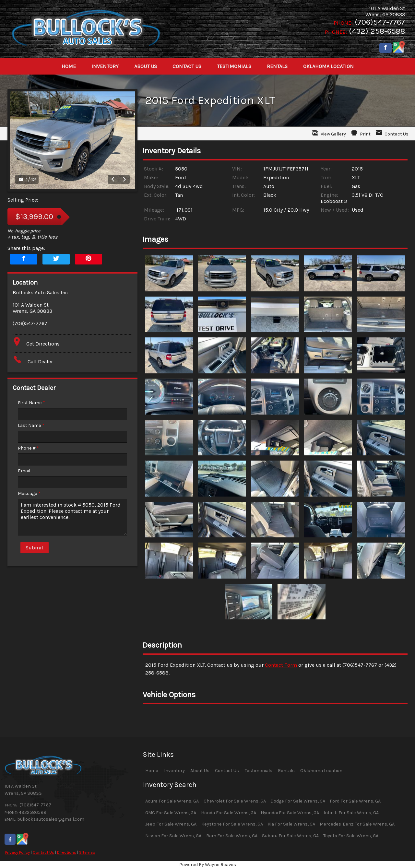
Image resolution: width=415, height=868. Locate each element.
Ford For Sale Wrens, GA (355, 801)
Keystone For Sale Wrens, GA (232, 824)
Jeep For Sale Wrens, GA (171, 824)
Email (24, 471)
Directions (67, 852)
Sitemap (87, 852)
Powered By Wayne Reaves (208, 865)
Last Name (31, 425)
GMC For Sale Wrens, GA (171, 813)
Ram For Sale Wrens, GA (232, 836)
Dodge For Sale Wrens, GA (298, 801)
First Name (31, 403)
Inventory (174, 771)
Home (152, 771)
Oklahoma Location (321, 771)
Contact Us (43, 852)
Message (29, 493)
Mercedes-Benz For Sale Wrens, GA (357, 824)
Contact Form (281, 665)
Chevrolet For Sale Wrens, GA (235, 801)
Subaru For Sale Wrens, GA (290, 836)
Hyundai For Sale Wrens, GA (290, 813)
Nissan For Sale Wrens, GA (173, 836)
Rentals (286, 771)
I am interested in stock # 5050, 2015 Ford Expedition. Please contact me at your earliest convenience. (72, 517)
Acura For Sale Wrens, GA (172, 801)
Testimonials (259, 771)
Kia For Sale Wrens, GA (291, 824)
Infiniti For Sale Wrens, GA (351, 813)
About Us (200, 771)
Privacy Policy (18, 852)
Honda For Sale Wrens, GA (229, 813)
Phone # (28, 448)
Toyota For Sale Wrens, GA (351, 836)
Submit (35, 548)
